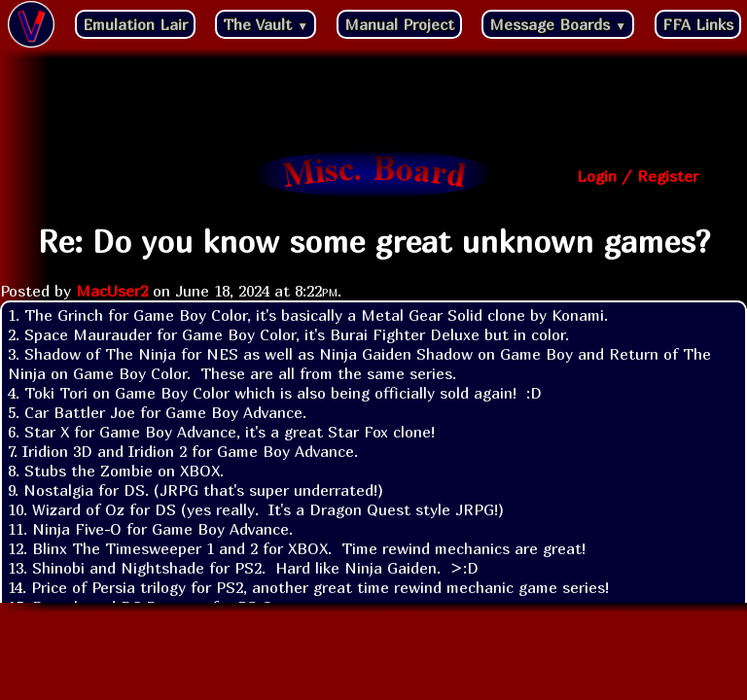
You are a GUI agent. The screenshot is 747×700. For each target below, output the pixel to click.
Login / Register (638, 176)
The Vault (266, 24)
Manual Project (399, 24)
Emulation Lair (135, 24)
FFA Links (698, 24)
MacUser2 (112, 291)
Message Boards (558, 24)
